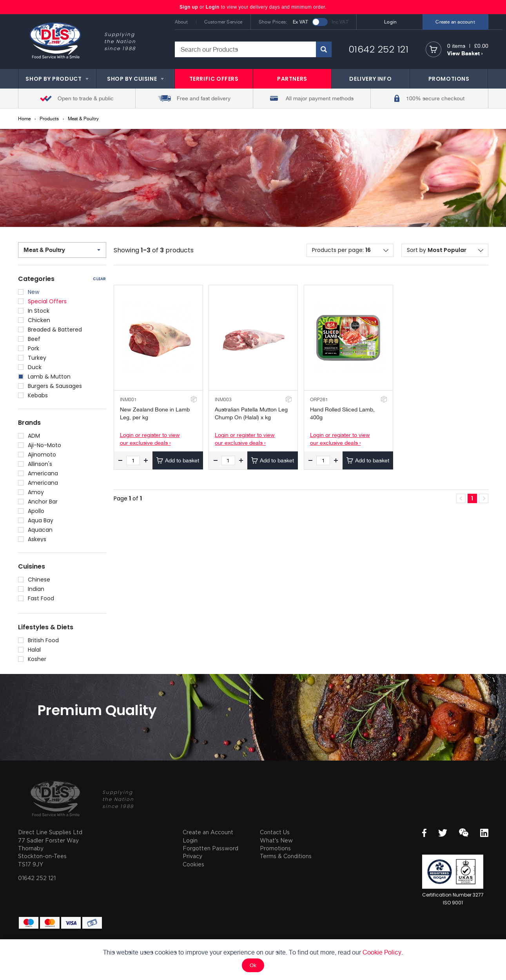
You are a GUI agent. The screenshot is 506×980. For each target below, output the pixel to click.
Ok (253, 965)
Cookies (193, 864)
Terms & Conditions (286, 856)
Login (213, 7)
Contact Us (275, 832)
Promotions (275, 848)
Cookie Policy (382, 952)
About (181, 22)
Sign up (190, 7)
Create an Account (208, 832)
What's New (276, 840)
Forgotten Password (210, 848)
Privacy (192, 856)
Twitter (443, 833)
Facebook (424, 833)
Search (324, 49)
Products (49, 119)
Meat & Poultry (83, 119)
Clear (99, 279)
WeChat (464, 833)
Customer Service (223, 22)
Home (24, 119)
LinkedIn (484, 833)
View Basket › (465, 53)
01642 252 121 (379, 49)
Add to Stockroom (193, 399)
